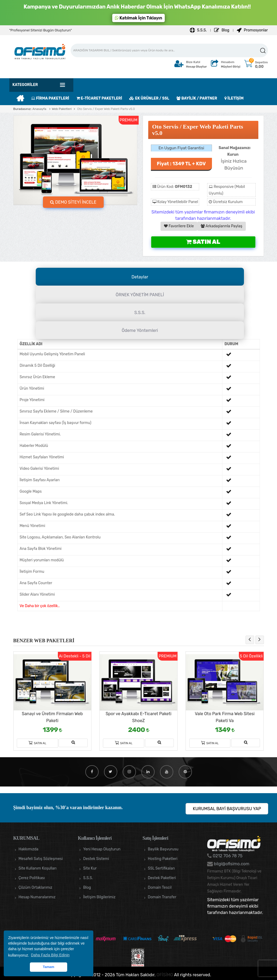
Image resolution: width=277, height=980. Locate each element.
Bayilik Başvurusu (163, 849)
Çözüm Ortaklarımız (36, 888)
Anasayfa (39, 109)
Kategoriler (25, 85)
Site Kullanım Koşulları (38, 868)
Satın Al (203, 242)
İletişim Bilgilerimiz (99, 897)
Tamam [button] (48, 967)
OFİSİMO (165, 975)
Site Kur (90, 868)
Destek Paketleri (162, 878)
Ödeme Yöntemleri (140, 330)
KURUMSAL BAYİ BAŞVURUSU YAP (227, 809)
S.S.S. (198, 30)
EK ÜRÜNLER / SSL (149, 98)
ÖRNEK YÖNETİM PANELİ (140, 295)
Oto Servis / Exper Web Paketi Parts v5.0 (105, 109)
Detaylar (140, 277)
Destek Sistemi (96, 859)
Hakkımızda (29, 849)
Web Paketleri (62, 109)
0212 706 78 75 (227, 856)
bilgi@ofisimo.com (231, 864)
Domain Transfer (162, 897)
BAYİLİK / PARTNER (197, 98)
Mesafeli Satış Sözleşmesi (41, 859)
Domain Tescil (160, 888)
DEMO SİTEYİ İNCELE (73, 202)
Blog (222, 30)
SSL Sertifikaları (161, 868)
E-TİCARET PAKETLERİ (99, 98)
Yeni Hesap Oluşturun (102, 849)
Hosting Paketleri (163, 859)
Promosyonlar (252, 30)
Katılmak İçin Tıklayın (139, 18)
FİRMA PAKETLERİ (50, 98)
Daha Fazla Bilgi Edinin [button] (50, 955)
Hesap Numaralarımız (37, 897)
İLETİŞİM (234, 98)
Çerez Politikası (32, 878)
